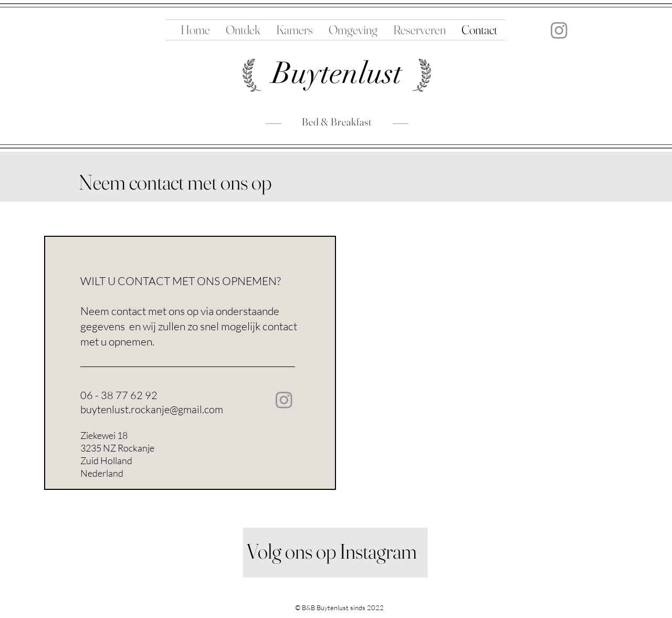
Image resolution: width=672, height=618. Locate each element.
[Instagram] (559, 30)
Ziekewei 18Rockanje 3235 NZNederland (158, 609)
